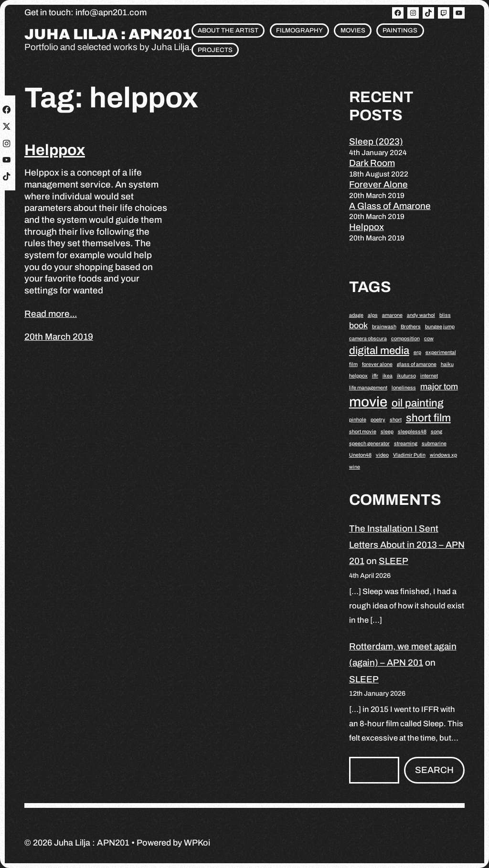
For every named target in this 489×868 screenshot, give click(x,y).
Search (434, 770)
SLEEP (393, 561)
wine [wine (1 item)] (355, 467)
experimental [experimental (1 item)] (441, 352)
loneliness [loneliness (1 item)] (404, 388)
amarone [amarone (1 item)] (392, 315)
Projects (215, 50)
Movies (353, 30)
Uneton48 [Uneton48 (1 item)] (360, 455)
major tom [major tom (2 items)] (439, 387)
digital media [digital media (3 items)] (379, 350)
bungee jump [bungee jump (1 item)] (440, 327)
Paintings (400, 30)
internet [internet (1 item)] (429, 376)
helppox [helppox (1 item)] (358, 376)
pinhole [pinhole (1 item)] (358, 420)
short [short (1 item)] (396, 420)
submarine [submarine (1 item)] (434, 444)
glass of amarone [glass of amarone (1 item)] (417, 364)
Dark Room (372, 163)
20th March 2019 (59, 337)
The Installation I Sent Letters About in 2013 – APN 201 (407, 545)
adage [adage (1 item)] (356, 315)
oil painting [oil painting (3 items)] (418, 403)
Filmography (299, 30)
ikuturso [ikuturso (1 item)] (406, 376)
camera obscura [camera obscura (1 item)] (368, 339)
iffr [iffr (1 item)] (375, 376)
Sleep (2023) (376, 141)
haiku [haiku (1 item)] (447, 364)
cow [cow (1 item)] (429, 339)
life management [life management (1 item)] (368, 388)
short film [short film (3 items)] (428, 418)
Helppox (55, 150)
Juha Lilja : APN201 (108, 35)
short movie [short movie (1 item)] (363, 432)
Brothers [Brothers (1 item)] (411, 327)
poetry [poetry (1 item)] (378, 420)
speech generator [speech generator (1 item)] (369, 444)
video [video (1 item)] (382, 455)
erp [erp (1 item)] (417, 352)
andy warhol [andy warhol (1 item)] (421, 315)
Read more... (51, 314)
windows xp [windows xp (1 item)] (443, 455)
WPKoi (197, 843)
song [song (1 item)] (436, 432)
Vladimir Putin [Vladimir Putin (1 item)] (409, 455)
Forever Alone (378, 184)
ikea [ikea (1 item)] (388, 376)
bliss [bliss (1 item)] (445, 315)
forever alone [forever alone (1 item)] (377, 364)
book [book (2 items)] (358, 325)
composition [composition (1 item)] (405, 339)
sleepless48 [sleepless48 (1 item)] (412, 432)
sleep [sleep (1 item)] (387, 432)
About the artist (228, 30)
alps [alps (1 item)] (373, 315)
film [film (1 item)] (353, 364)
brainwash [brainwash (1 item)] (384, 327)
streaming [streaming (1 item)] (406, 444)
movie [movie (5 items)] (368, 402)
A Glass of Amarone (390, 206)
